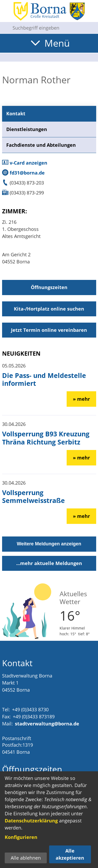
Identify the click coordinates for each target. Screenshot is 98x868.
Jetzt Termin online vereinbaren (49, 330)
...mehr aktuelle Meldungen (49, 563)
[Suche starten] (4, 28)
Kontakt (16, 113)
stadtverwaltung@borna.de (47, 724)
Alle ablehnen (26, 858)
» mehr (81, 399)
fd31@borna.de (23, 173)
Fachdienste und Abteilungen (41, 145)
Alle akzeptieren (70, 854)
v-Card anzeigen (25, 163)
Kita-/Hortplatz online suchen (49, 309)
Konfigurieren (21, 837)
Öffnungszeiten (49, 287)
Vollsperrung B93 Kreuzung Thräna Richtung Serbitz (46, 438)
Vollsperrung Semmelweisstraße (33, 496)
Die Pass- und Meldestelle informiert (44, 379)
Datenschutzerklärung (31, 821)
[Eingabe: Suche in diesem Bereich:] (53, 28)
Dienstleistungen (27, 129)
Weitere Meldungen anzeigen (49, 544)
